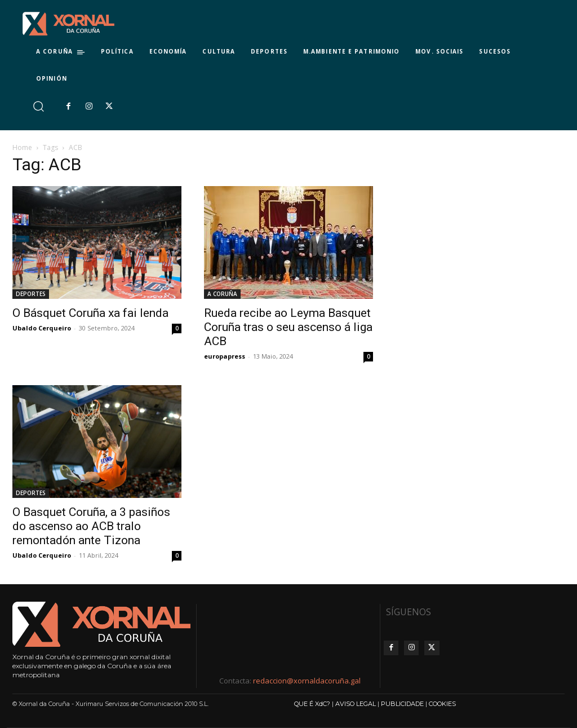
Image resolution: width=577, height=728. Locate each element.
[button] (38, 106)
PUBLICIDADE (402, 704)
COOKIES (442, 704)
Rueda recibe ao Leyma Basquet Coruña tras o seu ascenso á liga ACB (288, 327)
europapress (225, 356)
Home (22, 147)
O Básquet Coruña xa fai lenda (90, 313)
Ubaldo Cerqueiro (42, 328)
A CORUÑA (222, 294)
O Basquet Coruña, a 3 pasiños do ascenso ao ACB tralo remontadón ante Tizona (91, 526)
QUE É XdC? (312, 704)
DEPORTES (31, 294)
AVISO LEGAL (356, 704)
